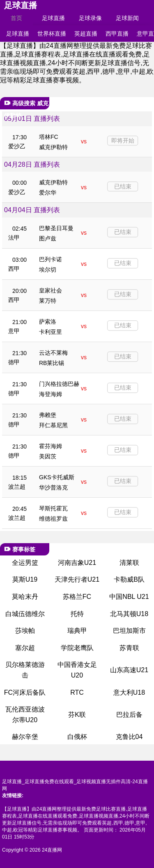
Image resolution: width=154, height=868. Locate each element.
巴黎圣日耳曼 (56, 228)
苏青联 (129, 648)
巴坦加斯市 (129, 631)
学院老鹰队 (77, 648)
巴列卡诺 (51, 259)
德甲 (14, 362)
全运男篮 (25, 563)
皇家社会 (51, 290)
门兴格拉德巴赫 (59, 384)
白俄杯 (77, 737)
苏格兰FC (77, 597)
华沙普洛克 (53, 487)
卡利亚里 (51, 332)
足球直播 (21, 5)
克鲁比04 (129, 737)
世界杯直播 (52, 34)
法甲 (14, 238)
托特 (77, 614)
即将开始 (123, 141)
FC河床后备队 (25, 692)
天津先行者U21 (77, 579)
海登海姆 (51, 394)
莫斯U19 (25, 579)
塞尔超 (25, 648)
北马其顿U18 (129, 614)
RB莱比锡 (52, 363)
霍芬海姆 (51, 446)
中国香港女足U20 (77, 670)
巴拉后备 (129, 715)
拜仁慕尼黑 (53, 425)
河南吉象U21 (77, 563)
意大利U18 (129, 692)
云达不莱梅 (53, 353)
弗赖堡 (48, 415)
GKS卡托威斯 (57, 477)
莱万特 (48, 301)
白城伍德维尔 (25, 614)
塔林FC (49, 137)
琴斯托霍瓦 (53, 508)
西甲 (14, 269)
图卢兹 (48, 238)
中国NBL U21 (129, 597)
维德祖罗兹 (53, 519)
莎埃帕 (25, 631)
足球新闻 (127, 18)
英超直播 (86, 34)
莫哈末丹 (25, 597)
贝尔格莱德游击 (25, 670)
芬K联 (77, 715)
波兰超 (17, 487)
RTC (77, 692)
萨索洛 (48, 322)
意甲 (14, 331)
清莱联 (129, 563)
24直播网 (52, 850)
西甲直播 (117, 34)
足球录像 (90, 18)
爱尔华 (48, 193)
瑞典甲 (77, 631)
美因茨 (48, 456)
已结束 (123, 186)
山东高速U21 (129, 670)
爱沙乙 (17, 146)
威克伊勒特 (53, 147)
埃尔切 (48, 270)
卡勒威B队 (129, 579)
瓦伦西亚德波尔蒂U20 (25, 715)
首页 (16, 18)
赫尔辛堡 (25, 737)
